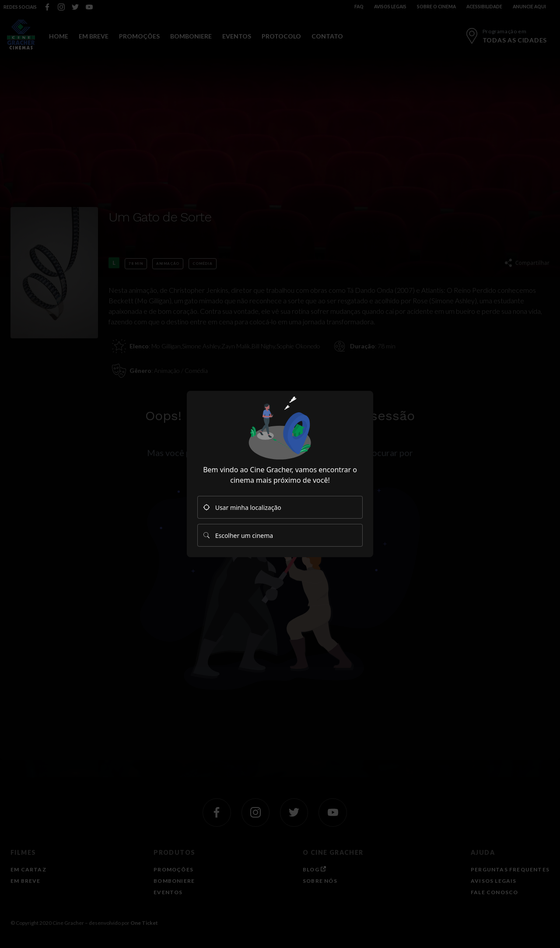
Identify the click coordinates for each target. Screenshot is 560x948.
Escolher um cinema (238, 535)
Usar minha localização (242, 507)
